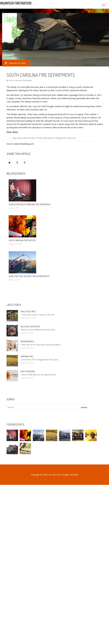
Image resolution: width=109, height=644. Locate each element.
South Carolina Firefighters (22, 240)
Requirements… (28, 341)
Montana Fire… (27, 356)
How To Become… (28, 371)
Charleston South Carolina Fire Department (30, 204)
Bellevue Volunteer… (31, 326)
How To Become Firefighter (21, 80)
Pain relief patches (46, 138)
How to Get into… (29, 312)
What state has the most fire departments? (29, 276)
